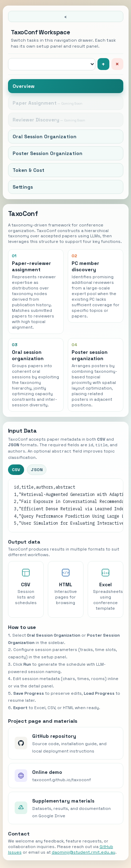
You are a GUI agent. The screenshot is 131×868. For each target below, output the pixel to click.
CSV (16, 469)
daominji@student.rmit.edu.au (83, 851)
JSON (37, 469)
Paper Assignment (35, 103)
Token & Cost (28, 170)
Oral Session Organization (45, 136)
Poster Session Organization (48, 153)
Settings (23, 187)
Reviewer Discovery (36, 120)
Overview (24, 86)
